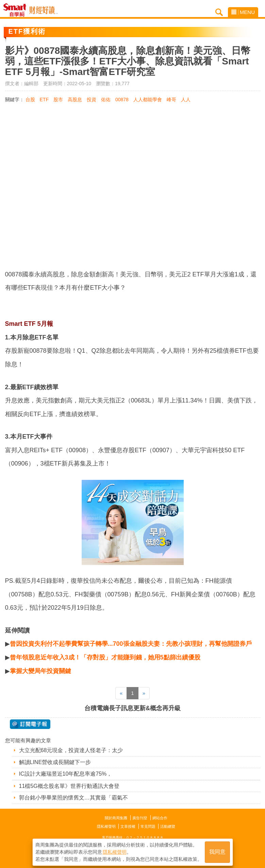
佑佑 (106, 100)
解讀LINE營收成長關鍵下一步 (55, 762)
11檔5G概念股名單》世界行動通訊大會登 (69, 786)
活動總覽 (168, 826)
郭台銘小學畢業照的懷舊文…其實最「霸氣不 (73, 798)
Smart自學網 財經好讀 (44, 10)
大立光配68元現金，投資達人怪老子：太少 (71, 750)
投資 (92, 100)
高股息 (75, 100)
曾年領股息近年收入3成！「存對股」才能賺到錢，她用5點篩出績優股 (105, 657)
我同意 (217, 851)
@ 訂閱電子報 (30, 724)
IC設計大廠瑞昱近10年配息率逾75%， (66, 774)
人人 (186, 100)
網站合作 (160, 818)
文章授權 (128, 826)
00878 (122, 100)
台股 (30, 100)
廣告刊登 (140, 818)
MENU (243, 12)
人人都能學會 (148, 100)
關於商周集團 (116, 818)
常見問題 (148, 826)
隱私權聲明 (106, 826)
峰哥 (171, 100)
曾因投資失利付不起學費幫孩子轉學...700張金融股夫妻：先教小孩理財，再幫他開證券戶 (131, 644)
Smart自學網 (16, 10)
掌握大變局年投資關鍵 (40, 671)
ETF (44, 100)
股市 (58, 100)
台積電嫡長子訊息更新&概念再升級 (132, 708)
